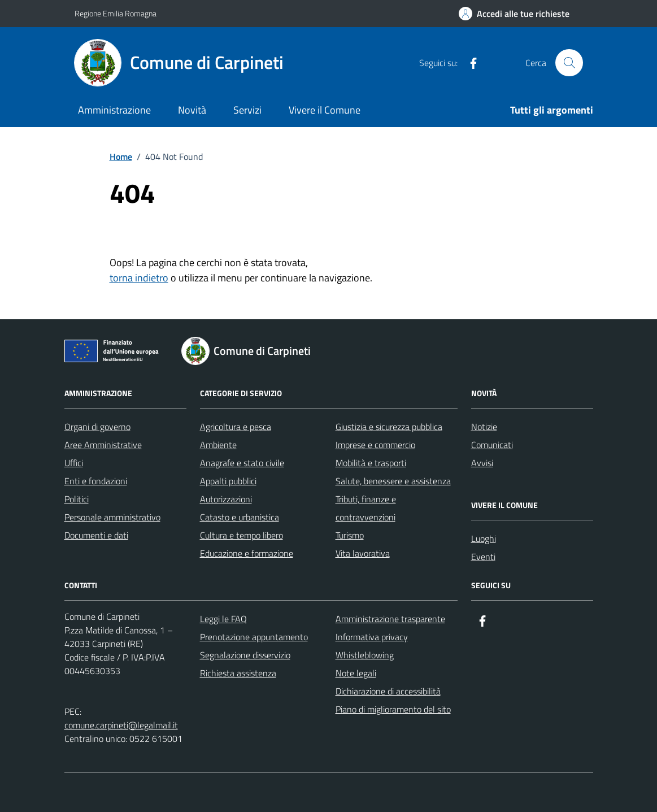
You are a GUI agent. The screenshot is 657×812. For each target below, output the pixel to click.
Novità (192, 110)
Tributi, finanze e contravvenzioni (366, 508)
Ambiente (218, 445)
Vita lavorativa (363, 553)
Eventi (483, 557)
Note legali (356, 673)
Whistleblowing (365, 655)
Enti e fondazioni (96, 481)
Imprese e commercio (375, 445)
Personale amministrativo (112, 517)
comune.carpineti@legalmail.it (121, 725)
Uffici (74, 463)
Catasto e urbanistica (240, 517)
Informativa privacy (372, 637)
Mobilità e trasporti (371, 463)
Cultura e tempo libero (242, 535)
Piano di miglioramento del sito (393, 709)
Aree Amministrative (103, 445)
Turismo (350, 535)
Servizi (247, 110)
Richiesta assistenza (238, 673)
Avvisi (482, 463)
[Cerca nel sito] (569, 63)
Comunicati (492, 445)
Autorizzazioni (226, 499)
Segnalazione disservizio (245, 655)
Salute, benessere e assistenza (393, 481)
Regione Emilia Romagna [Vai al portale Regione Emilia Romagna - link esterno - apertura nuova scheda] (116, 13)
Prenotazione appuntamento (254, 637)
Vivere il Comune (325, 110)
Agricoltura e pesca (236, 427)
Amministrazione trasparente (390, 619)
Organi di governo (97, 427)
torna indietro (139, 278)
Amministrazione (114, 110)
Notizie (484, 427)
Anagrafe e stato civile (242, 463)
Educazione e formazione (247, 553)
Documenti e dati (96, 535)
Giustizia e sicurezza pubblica (389, 427)
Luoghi (484, 539)
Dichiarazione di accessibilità (388, 691)
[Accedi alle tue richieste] (514, 14)
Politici (77, 499)
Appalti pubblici (228, 481)
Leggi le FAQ (223, 619)
